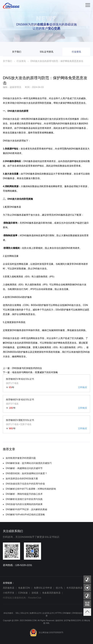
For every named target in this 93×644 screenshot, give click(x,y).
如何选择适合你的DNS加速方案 (22, 479)
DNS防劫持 (77, 613)
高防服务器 (9, 588)
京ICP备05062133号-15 (74, 620)
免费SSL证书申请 (43, 588)
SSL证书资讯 (46, 52)
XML (48, 623)
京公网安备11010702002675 (46, 632)
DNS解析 (67, 613)
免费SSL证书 (35, 613)
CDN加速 (23, 593)
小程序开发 (9, 593)
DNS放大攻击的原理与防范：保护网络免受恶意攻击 (57, 61)
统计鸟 (59, 588)
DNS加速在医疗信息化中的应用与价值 (25, 484)
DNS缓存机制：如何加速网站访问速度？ (26, 473)
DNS (5, 98)
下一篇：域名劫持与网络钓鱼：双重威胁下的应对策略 (30, 372)
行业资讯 (76, 52)
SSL (17, 613)
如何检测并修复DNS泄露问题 (21, 458)
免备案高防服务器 (51, 593)
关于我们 (17, 52)
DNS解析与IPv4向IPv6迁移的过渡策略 (25, 515)
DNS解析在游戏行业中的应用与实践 (24, 499)
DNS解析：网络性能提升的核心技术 (24, 494)
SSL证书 (24, 613)
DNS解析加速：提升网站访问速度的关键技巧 (29, 463)
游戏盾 (35, 593)
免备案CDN (24, 588)
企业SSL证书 (48, 613)
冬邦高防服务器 (74, 588)
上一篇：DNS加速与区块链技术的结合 (22, 368)
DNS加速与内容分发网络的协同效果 (24, 504)
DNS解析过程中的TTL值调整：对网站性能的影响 (31, 489)
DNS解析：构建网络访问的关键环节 (24, 468)
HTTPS (58, 613)
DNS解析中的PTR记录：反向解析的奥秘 (26, 509)
